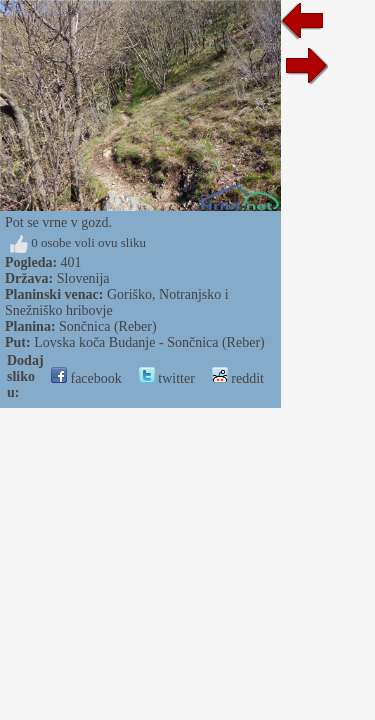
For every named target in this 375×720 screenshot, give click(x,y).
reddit (238, 378)
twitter (167, 378)
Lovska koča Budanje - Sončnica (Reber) (149, 342)
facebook (86, 378)
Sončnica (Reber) (108, 326)
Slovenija (83, 278)
